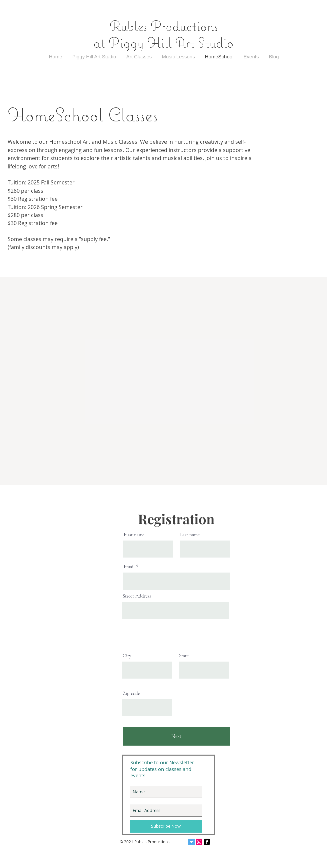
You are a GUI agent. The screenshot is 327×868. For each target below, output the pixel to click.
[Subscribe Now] (166, 826)
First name (134, 535)
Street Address (137, 596)
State (184, 656)
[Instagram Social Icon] (199, 842)
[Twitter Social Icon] (191, 842)
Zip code (131, 693)
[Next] (176, 736)
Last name (190, 535)
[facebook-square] (207, 842)
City (127, 656)
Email (129, 567)
